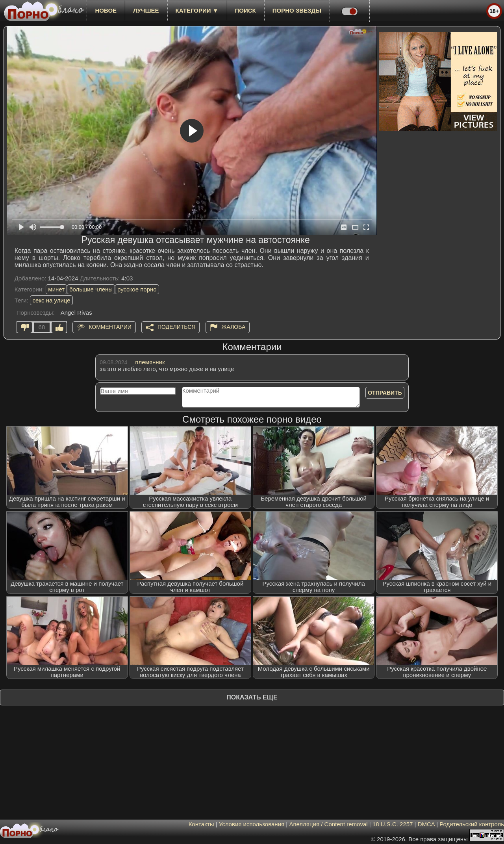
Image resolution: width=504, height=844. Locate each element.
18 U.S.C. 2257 (393, 824)
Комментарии (110, 327)
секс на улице (51, 300)
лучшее (146, 10)
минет (56, 289)
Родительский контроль (472, 824)
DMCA (426, 824)
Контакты (201, 824)
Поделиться (176, 327)
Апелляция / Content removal (328, 824)
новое (106, 10)
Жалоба (234, 327)
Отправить (385, 393)
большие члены (91, 289)
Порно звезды (297, 10)
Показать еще (252, 697)
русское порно (137, 289)
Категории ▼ (197, 10)
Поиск (246, 10)
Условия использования (252, 824)
